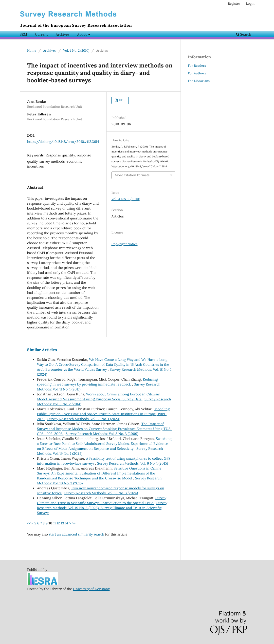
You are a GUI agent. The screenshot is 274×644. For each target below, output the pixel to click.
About (82, 34)
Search (244, 34)
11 (55, 523)
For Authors (197, 73)
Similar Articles (42, 350)
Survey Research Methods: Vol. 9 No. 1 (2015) (133, 463)
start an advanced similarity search (76, 534)
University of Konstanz (91, 589)
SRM (23, 34)
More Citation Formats (132, 175)
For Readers (197, 66)
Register (234, 4)
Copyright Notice (125, 244)
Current (41, 34)
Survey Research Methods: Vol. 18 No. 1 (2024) (84, 419)
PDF (122, 100)
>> (74, 523)
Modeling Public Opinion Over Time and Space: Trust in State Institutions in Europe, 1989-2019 (103, 414)
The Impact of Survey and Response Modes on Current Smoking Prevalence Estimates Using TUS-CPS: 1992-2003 (105, 429)
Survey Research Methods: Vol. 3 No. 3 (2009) (102, 434)
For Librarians (199, 81)
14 (67, 523)
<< (29, 523)
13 (63, 523)
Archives (63, 34)
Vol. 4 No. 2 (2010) (76, 51)
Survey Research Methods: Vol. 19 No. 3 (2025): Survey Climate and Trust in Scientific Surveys (102, 508)
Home (32, 51)
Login (250, 4)
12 (58, 523)
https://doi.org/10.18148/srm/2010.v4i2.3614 (63, 142)
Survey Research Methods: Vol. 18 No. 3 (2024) (101, 493)
